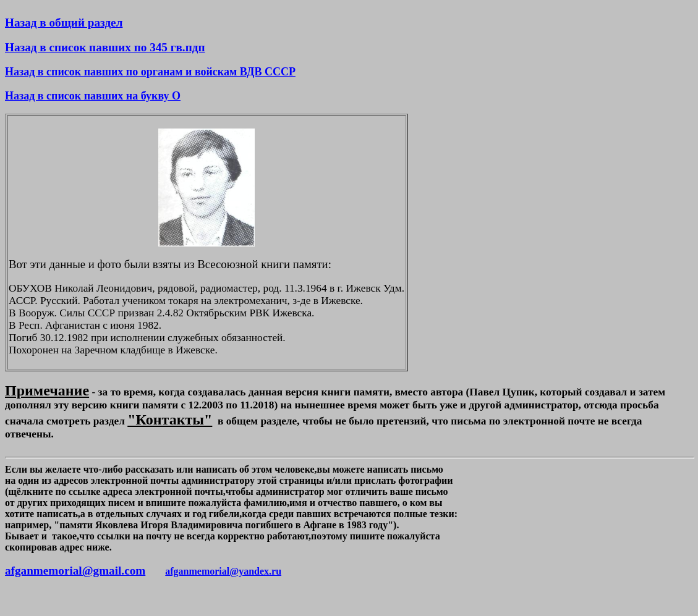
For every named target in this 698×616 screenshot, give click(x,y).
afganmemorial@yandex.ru (223, 571)
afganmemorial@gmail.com (75, 571)
